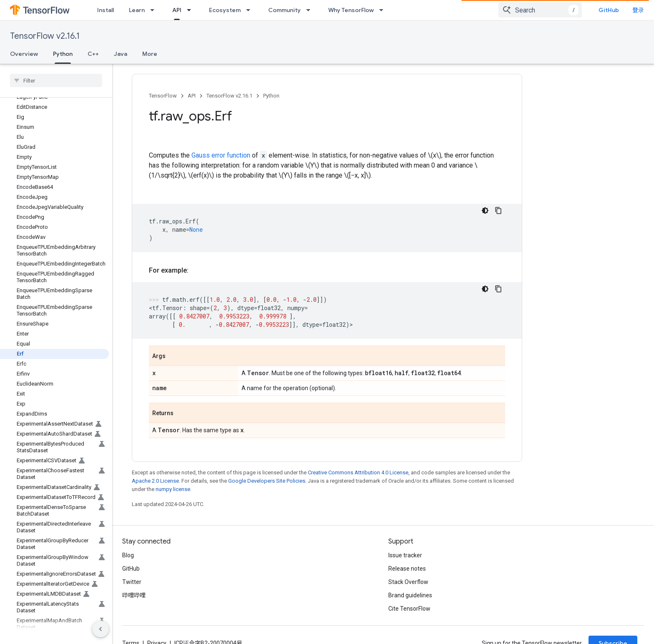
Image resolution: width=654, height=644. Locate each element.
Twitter (132, 582)
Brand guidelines (410, 595)
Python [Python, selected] (63, 54)
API (192, 96)
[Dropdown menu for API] (191, 10)
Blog (128, 555)
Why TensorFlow (351, 10)
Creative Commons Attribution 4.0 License (358, 472)
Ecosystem (225, 10)
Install (106, 10)
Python (271, 96)
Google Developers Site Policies (267, 481)
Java (121, 54)
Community (284, 10)
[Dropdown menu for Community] (311, 10)
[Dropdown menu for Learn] (155, 10)
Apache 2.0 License (155, 481)
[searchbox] (56, 80)
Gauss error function (221, 155)
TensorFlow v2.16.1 (45, 36)
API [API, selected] (177, 10)
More (150, 54)
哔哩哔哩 (134, 595)
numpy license (173, 489)
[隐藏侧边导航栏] (101, 629)
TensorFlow (163, 96)
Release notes (407, 569)
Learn (137, 10)
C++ (93, 54)
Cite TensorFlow (409, 609)
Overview (24, 54)
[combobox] (558, 10)
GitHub (627, 10)
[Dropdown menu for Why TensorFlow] (384, 10)
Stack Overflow (408, 582)
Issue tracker (405, 555)
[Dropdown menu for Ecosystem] (251, 10)
